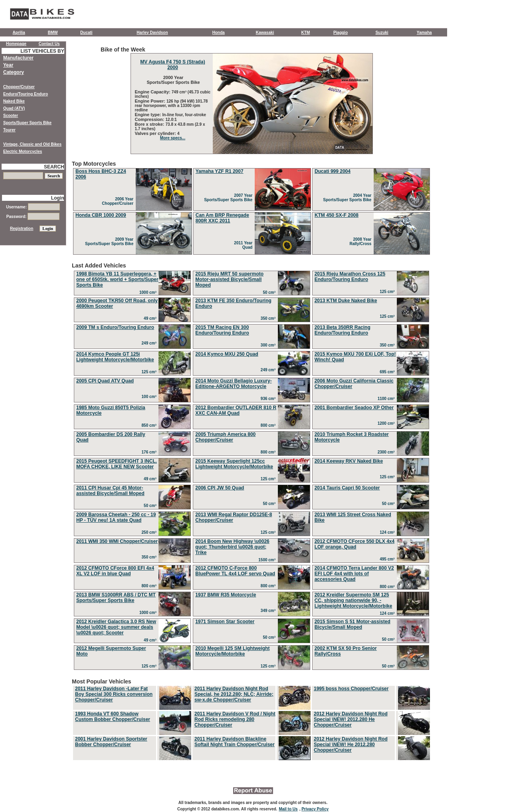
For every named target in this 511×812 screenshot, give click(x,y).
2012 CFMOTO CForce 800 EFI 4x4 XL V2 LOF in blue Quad (115, 571)
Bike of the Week (252, 100)
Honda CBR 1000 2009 (101, 215)
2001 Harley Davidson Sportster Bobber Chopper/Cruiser (111, 742)
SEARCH (54, 167)
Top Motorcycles (252, 208)
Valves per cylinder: (156, 133)
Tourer (9, 130)
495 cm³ (388, 559)
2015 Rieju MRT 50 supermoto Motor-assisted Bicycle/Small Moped (229, 279)
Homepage (16, 44)
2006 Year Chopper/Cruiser (119, 201)
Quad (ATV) (14, 108)
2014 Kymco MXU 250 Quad (227, 354)
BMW (53, 33)
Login (58, 198)
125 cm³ (388, 292)
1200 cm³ (387, 423)
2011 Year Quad (244, 245)
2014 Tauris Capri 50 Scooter (347, 488)
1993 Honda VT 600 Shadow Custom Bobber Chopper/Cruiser (113, 717)
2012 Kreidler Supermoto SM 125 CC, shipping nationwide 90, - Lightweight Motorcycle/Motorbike (354, 600)
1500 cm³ (268, 560)
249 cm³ (150, 343)
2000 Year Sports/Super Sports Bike (172, 80)
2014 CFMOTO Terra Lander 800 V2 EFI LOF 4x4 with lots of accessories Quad (354, 574)
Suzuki (382, 33)
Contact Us (49, 44)
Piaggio (341, 33)
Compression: (150, 119)
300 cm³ (269, 345)
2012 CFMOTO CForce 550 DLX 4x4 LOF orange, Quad (355, 544)
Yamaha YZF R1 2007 (220, 171)
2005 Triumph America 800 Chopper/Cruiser (225, 437)
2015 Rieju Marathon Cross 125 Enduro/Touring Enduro (350, 277)
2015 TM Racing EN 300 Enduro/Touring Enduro (222, 330)
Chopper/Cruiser (19, 87)
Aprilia (19, 33)
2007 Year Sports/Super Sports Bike (229, 198)
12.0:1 (171, 120)
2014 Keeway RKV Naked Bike (349, 461)
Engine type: (149, 115)
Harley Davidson (152, 33)
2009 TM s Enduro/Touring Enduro (115, 327)
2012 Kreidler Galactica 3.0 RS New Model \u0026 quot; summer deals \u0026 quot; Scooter (116, 627)
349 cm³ (269, 611)
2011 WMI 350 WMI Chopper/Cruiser (117, 541)
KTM (306, 33)
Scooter (11, 116)
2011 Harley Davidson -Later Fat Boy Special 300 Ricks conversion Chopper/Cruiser (114, 694)
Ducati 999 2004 (333, 171)
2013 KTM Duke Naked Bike (346, 301)
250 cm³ (150, 532)
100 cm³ (150, 397)
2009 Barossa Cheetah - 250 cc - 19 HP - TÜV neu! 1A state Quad (116, 517)
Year (8, 65)
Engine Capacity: (153, 92)
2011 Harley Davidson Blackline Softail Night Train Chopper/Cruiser (235, 742)
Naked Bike (14, 101)
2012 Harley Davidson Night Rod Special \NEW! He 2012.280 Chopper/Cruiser (351, 745)
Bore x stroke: (150, 124)
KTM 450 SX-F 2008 (337, 215)
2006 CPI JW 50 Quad (220, 488)
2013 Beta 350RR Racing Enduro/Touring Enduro (343, 330)
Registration (22, 229)
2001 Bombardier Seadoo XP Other (354, 408)
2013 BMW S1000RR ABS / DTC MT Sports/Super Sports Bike (116, 598)
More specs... (173, 138)
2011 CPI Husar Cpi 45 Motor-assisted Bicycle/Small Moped (110, 491)
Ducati (86, 33)
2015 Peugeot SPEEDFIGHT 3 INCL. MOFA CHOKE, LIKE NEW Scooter (117, 464)
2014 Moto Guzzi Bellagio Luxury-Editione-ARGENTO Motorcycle (233, 384)
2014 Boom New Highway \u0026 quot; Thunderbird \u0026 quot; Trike (232, 547)
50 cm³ (270, 292)
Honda (219, 33)
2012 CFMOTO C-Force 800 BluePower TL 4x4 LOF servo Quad (235, 571)
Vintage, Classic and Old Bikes (32, 144)
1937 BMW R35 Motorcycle (226, 595)
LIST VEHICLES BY (42, 51)
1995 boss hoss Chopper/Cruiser (351, 689)
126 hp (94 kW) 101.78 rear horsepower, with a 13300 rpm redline (171, 106)
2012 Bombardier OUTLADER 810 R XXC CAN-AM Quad (236, 410)
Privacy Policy (315, 809)
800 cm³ (269, 425)
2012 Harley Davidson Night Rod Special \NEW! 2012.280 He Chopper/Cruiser (351, 719)
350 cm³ (269, 318)
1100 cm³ (387, 399)
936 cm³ (269, 399)
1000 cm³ (149, 292)
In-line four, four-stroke (184, 115)
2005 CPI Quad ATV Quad (105, 381)
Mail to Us (288, 809)
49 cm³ (151, 318)
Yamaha (424, 33)
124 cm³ (388, 532)
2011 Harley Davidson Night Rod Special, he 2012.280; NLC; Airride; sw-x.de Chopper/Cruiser (234, 694)
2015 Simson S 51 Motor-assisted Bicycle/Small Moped (353, 624)
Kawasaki (265, 33)
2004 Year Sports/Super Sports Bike (348, 198)
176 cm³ (150, 452)
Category (14, 72)
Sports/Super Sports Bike (27, 123)
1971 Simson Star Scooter (225, 622)
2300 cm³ (387, 452)
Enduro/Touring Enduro (26, 94)
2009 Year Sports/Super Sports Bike (110, 242)
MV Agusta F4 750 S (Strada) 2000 (172, 65)
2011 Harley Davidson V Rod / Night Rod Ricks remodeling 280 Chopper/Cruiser (235, 719)
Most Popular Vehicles (252, 720)
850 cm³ (150, 425)
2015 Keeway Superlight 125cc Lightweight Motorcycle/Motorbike (234, 464)
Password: (33, 217)
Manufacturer (18, 58)
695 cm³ (388, 372)
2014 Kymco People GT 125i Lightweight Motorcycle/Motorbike (115, 357)
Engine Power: (151, 101)
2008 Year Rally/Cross (361, 242)
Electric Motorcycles (23, 152)
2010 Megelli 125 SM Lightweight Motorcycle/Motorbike (232, 651)
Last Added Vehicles (252, 467)
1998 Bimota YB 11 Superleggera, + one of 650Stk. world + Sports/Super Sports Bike (117, 279)
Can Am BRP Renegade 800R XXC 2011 (222, 218)
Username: (33, 207)
